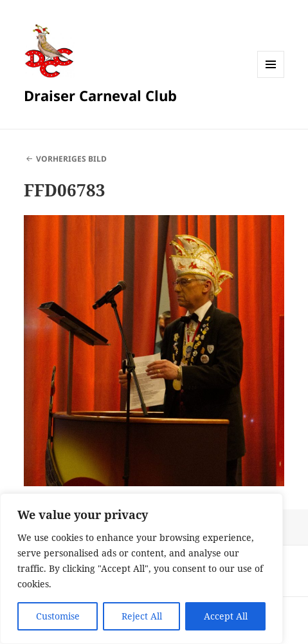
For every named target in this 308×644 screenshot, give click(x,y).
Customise (58, 616)
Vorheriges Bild (71, 159)
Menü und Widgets (271, 78)
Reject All (142, 616)
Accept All (226, 616)
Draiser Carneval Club (100, 95)
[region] (141, 569)
